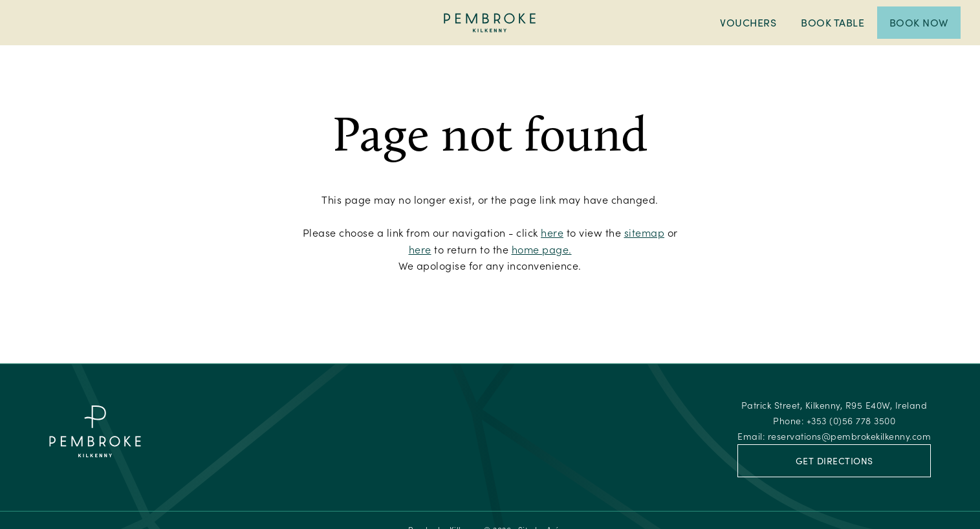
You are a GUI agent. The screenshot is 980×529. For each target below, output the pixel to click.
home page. (542, 249)
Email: (834, 436)
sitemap (645, 232)
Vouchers (748, 22)
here (552, 232)
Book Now (919, 22)
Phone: (834, 421)
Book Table (833, 22)
